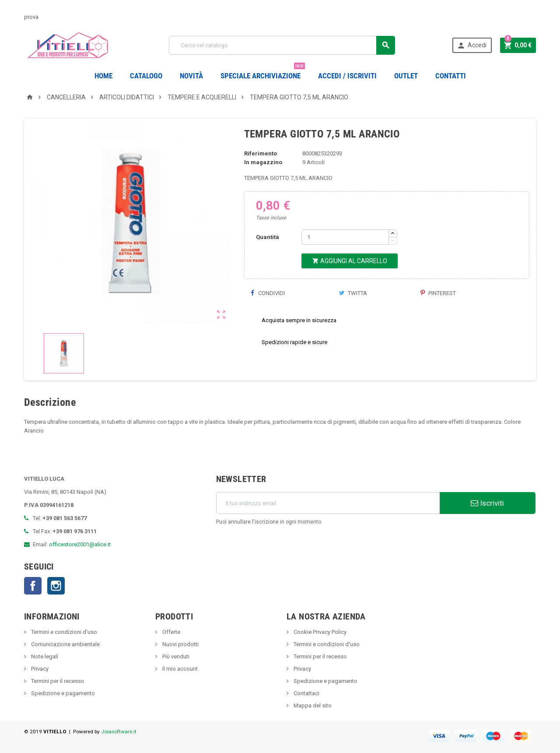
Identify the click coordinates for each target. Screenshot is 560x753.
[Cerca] (282, 45)
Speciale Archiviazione (263, 72)
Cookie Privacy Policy (319, 632)
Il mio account (179, 669)
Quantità (268, 237)
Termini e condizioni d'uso (63, 632)
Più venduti (175, 656)
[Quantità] (345, 237)
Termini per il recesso (57, 681)
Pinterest (438, 293)
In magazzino (263, 162)
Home (103, 76)
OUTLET (406, 76)
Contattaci (306, 693)
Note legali (44, 656)
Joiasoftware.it (119, 732)
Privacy (39, 669)
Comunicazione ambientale (65, 644)
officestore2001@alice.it (80, 544)
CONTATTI (451, 76)
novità (191, 76)
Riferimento (261, 153)
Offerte (171, 632)
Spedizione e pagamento (62, 693)
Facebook (33, 586)
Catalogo (146, 76)
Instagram (56, 586)
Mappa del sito (312, 705)
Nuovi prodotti (180, 644)
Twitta (353, 293)
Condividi (268, 293)
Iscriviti (487, 503)
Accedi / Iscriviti (347, 76)
